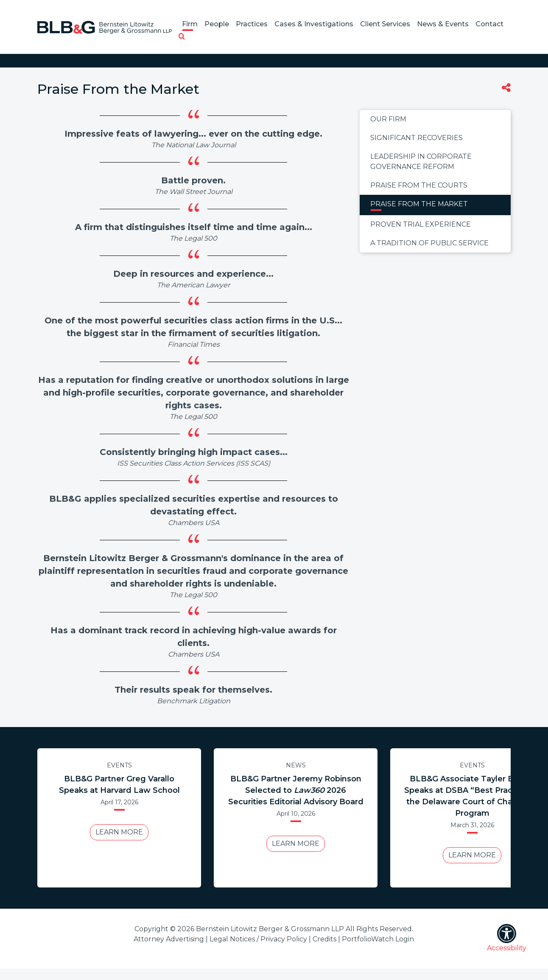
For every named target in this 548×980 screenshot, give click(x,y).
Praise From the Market (419, 204)
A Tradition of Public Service (429, 243)
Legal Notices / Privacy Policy (258, 939)
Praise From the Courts (419, 185)
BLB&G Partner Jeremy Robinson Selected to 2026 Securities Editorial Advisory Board (296, 790)
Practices (252, 24)
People (217, 24)
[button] (182, 37)
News (296, 765)
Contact (489, 24)
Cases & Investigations (314, 24)
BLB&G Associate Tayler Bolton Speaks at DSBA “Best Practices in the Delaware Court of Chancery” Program (472, 796)
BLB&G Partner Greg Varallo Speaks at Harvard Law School (119, 785)
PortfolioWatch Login (378, 939)
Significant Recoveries (417, 138)
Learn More (119, 832)
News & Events (443, 24)
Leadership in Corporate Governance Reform (421, 161)
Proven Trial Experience (421, 224)
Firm (190, 24)
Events (119, 765)
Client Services (385, 24)
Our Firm (388, 119)
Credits (324, 939)
